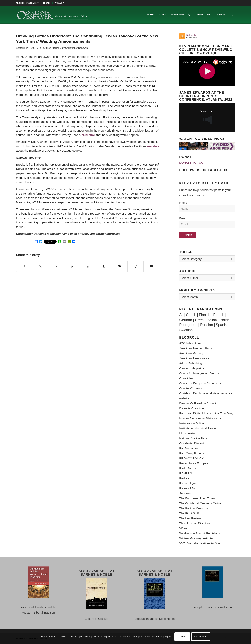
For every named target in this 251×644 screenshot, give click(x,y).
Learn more (201, 637)
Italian (212, 320)
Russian (207, 325)
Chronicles (186, 378)
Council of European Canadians (200, 383)
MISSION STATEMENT (27, 3)
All (181, 315)
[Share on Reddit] (136, 266)
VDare (183, 528)
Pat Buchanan (188, 448)
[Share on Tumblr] (104, 266)
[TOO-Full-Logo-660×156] (53, 15)
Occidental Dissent (191, 443)
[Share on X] (40, 266)
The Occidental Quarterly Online (200, 503)
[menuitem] (28, 3)
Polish (224, 320)
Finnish (205, 315)
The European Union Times (197, 498)
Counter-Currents (191, 388)
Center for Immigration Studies (199, 373)
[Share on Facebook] (24, 266)
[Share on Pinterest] (72, 266)
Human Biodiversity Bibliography (200, 418)
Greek (200, 320)
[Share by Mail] (151, 266)
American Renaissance (194, 358)
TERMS (47, 3)
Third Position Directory (195, 523)
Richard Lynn (188, 483)
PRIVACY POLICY (191, 458)
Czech (191, 315)
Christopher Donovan (77, 48)
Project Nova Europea (194, 463)
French (219, 315)
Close (182, 637)
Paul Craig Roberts (192, 453)
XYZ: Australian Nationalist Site (200, 543)
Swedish (186, 330)
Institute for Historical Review (198, 428)
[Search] (231, 15)
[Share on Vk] (120, 266)
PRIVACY (59, 3)
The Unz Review (190, 518)
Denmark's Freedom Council (198, 403)
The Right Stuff (189, 513)
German (186, 320)
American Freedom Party (196, 348)
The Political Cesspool (194, 508)
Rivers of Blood (189, 488)
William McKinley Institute (196, 538)
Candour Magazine (192, 368)
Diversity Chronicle (191, 408)
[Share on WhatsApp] (56, 266)
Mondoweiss (187, 433)
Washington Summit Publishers (200, 533)
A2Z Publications (190, 343)
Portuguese (188, 325)
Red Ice (184, 478)
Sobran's (185, 493)
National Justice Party (193, 438)
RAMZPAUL (187, 473)
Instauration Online (192, 423)
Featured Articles (50, 48)
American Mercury (191, 353)
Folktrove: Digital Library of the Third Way (206, 413)
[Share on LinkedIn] (88, 266)
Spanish (222, 325)
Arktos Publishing (191, 363)
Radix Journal (188, 468)
